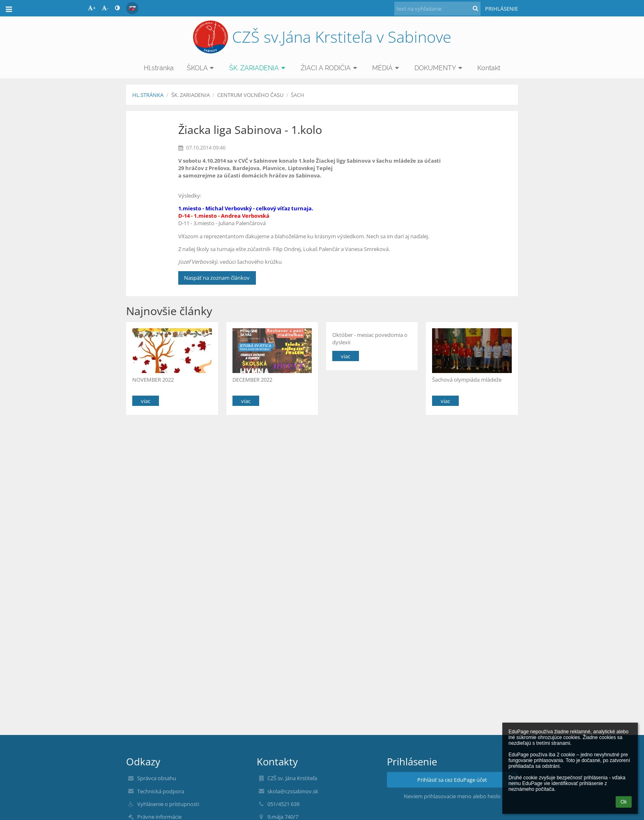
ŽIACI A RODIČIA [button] (330, 68)
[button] (132, 8)
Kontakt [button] (489, 68)
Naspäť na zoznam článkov (217, 278)
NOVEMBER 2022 (153, 380)
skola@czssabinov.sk (293, 791)
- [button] (105, 8)
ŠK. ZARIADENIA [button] (258, 68)
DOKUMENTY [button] (439, 68)
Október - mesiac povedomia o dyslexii (370, 338)
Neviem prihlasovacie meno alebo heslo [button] (452, 796)
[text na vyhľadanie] (437, 9)
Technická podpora (161, 791)
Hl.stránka (148, 95)
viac (146, 401)
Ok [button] (624, 802)
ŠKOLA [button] (202, 68)
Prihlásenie (501, 9)
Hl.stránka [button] (159, 68)
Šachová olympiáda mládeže (467, 380)
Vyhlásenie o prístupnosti (168, 804)
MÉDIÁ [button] (387, 68)
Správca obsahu (157, 778)
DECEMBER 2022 (252, 380)
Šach (298, 95)
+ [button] (92, 8)
